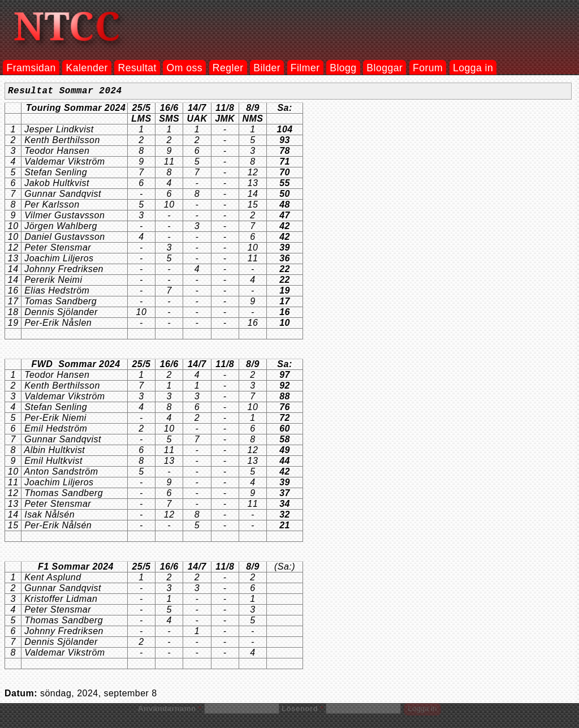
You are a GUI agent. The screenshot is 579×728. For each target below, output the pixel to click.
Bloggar (384, 68)
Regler (228, 68)
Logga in (473, 68)
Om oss (185, 68)
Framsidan (31, 68)
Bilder (267, 68)
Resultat (137, 68)
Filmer (305, 68)
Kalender (87, 68)
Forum (428, 68)
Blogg (343, 68)
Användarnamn (170, 711)
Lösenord (303, 711)
